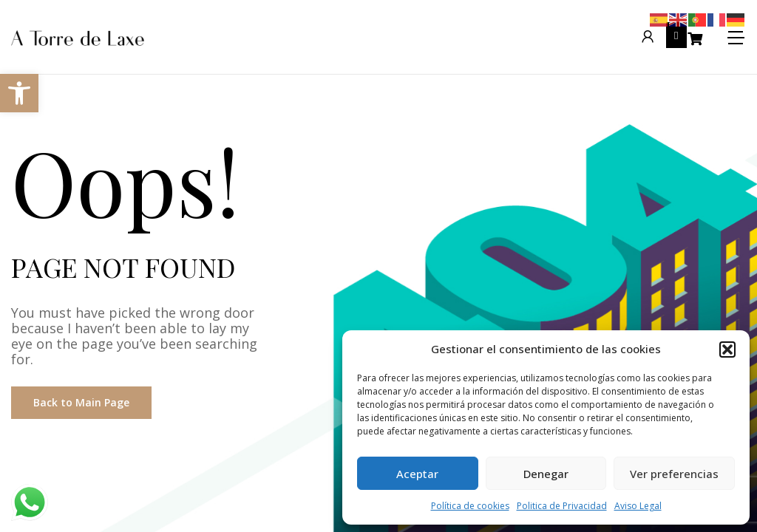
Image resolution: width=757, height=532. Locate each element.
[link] (19, 93)
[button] (727, 349)
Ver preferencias (674, 474)
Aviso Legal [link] (638, 506)
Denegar (546, 474)
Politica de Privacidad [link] (562, 506)
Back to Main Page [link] (81, 402)
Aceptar (417, 474)
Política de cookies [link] (470, 506)
